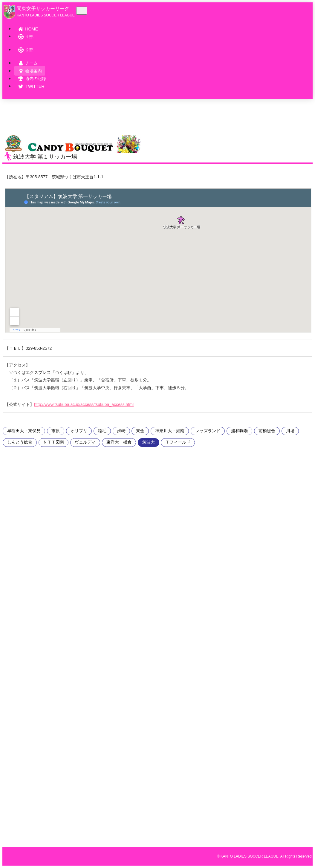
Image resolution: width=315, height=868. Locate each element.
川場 (290, 431)
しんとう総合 (20, 442)
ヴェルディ (85, 442)
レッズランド (208, 431)
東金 (140, 431)
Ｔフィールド (178, 442)
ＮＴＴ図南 (53, 442)
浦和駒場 (239, 431)
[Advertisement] (20, 562)
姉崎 (121, 431)
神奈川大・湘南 (170, 431)
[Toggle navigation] (82, 11)
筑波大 (149, 442)
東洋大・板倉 (119, 442)
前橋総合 (267, 431)
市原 (56, 431)
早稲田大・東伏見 (24, 431)
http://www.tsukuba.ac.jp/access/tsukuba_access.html (84, 404)
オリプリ (79, 431)
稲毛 (102, 431)
